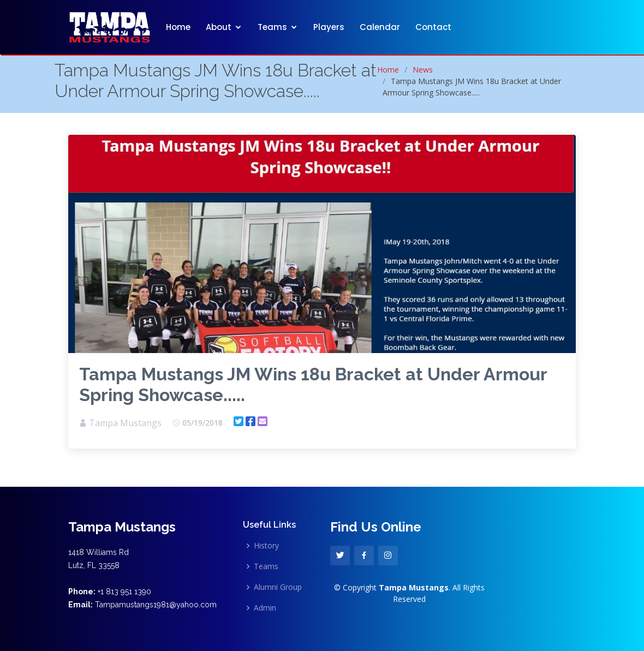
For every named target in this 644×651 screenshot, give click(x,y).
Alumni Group (278, 587)
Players (329, 27)
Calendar (380, 27)
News (423, 70)
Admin (265, 608)
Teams (272, 27)
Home (178, 27)
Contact (433, 27)
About (219, 27)
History (266, 546)
